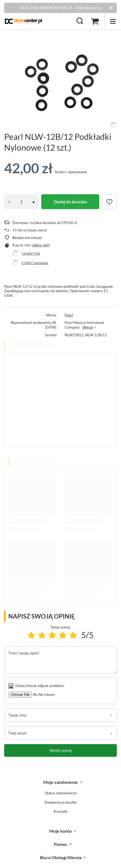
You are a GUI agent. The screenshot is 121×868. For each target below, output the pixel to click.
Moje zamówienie (61, 782)
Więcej (88, 327)
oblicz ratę (41, 245)
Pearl (69, 315)
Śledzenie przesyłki (61, 802)
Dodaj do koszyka (70, 202)
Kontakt (61, 811)
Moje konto (61, 831)
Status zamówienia (61, 793)
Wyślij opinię (61, 750)
